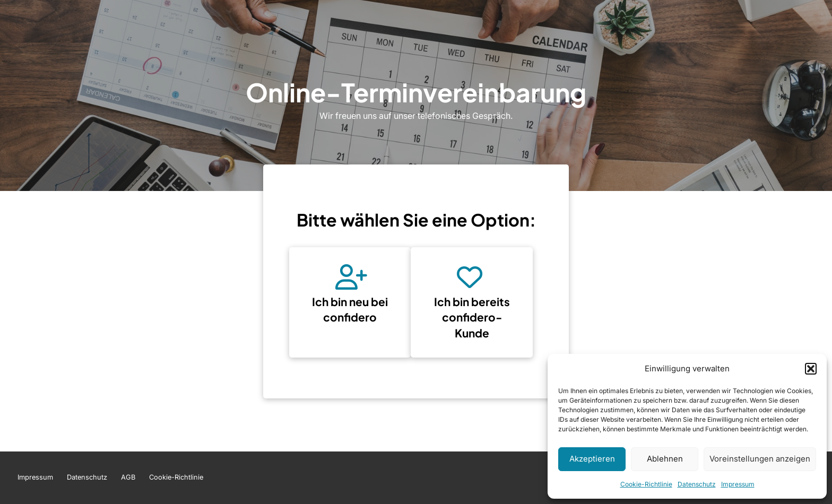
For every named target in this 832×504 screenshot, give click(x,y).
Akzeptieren (592, 459)
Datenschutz (697, 484)
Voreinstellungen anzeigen (760, 459)
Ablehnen (665, 459)
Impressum (738, 484)
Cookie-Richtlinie (646, 484)
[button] (811, 369)
